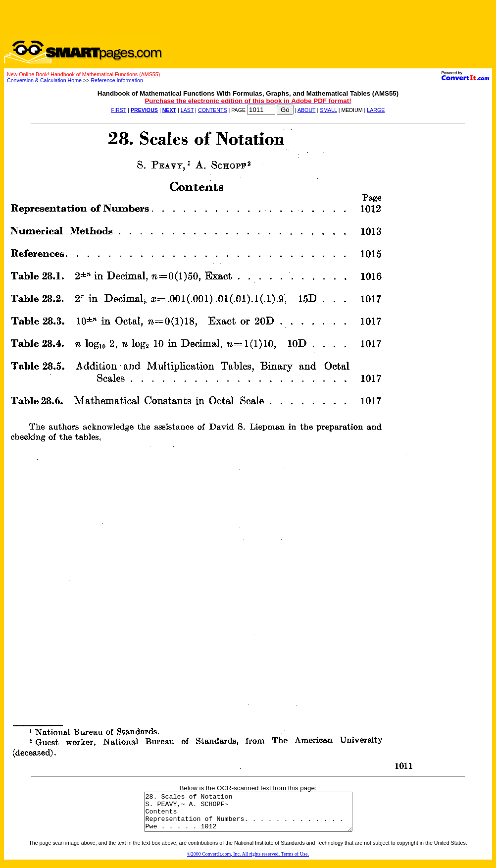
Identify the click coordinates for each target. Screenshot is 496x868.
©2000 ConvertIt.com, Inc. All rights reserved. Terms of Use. (248, 861)
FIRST (119, 110)
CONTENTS (213, 110)
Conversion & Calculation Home (44, 80)
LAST (187, 110)
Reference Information (117, 80)
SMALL (328, 110)
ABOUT (307, 110)
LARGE (376, 110)
